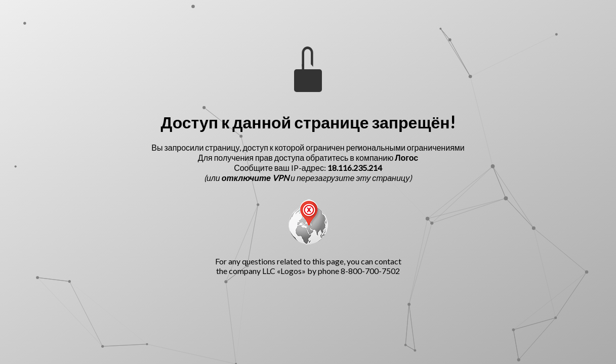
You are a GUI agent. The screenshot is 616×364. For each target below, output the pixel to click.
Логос (406, 157)
